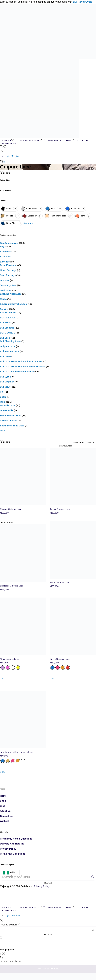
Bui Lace (5, 338)
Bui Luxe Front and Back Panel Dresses (23, 367)
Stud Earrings (8, 275)
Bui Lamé (5, 356)
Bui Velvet (6, 387)
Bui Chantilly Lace (10, 341)
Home (3, 796)
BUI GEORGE (8, 333)
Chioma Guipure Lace (11, 509)
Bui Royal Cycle (83, 2)
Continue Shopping (48, 969)
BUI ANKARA (7, 318)
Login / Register (13, 156)
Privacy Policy (8, 849)
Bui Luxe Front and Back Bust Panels (21, 361)
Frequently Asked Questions (16, 839)
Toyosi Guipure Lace (60, 509)
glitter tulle (7, 410)
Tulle (3, 402)
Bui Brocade (7, 328)
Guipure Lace (8, 346)
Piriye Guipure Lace (60, 659)
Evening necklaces (11, 294)
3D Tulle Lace (8, 405)
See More (28, 223)
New (2, 431)
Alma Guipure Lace (9, 659)
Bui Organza (7, 382)
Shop (3, 801)
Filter (5, 173)
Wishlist (5, 821)
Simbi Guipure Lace (60, 583)
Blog (3, 806)
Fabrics (4, 309)
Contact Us (6, 816)
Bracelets (5, 252)
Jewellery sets (8, 285)
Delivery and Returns (12, 844)
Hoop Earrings (8, 270)
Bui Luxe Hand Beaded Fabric (17, 372)
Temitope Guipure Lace (12, 586)
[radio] (3, 668)
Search (48, 883)
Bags (3, 246)
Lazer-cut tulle (9, 420)
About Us (5, 811)
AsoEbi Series (8, 312)
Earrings (5, 262)
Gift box (5, 280)
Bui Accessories (9, 243)
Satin (3, 397)
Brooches (5, 257)
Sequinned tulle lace (12, 426)
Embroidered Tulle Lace (13, 304)
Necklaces (6, 290)
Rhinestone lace (10, 351)
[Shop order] (60, 446)
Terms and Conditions (13, 854)
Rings (3, 299)
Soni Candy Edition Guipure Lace (16, 752)
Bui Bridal (6, 323)
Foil (2, 392)
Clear (3, 679)
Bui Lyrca (5, 377)
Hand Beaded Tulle (11, 415)
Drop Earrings (8, 265)
